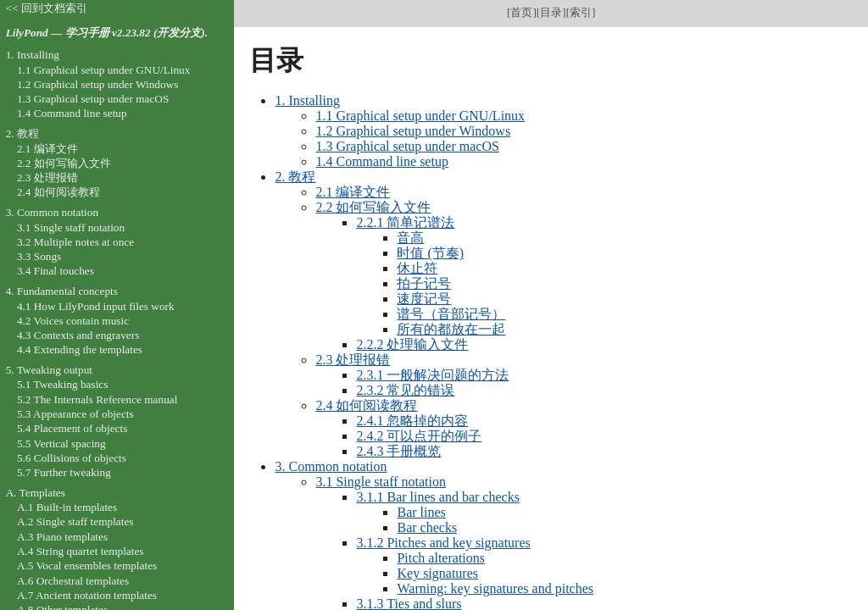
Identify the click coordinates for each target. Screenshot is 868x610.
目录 (551, 12)
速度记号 (424, 299)
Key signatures (437, 573)
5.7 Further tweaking (64, 472)
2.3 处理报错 (353, 360)
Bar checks (427, 527)
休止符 (417, 268)
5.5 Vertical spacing (61, 444)
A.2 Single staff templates (75, 521)
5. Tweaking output (49, 370)
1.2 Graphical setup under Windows (413, 131)
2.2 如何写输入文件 (373, 207)
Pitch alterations (441, 558)
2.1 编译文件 (353, 192)
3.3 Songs (39, 256)
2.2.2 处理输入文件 (412, 344)
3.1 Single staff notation (380, 482)
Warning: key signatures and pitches (495, 588)
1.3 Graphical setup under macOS (407, 146)
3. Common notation (331, 466)
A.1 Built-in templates (67, 507)
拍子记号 (424, 283)
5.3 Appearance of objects (75, 414)
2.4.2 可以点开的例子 (419, 436)
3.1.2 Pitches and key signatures (443, 543)
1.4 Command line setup (381, 161)
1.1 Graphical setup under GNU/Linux (420, 116)
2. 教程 (295, 177)
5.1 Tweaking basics (63, 384)
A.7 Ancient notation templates (87, 595)
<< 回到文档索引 (47, 8)
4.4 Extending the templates (80, 349)
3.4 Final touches (56, 271)
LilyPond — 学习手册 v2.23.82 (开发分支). (107, 33)
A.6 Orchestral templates (73, 581)
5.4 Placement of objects (72, 428)
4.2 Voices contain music (73, 321)
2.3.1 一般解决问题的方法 (432, 375)
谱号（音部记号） (451, 314)
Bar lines (421, 512)
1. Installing (307, 100)
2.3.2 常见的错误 (405, 390)
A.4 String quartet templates (81, 551)
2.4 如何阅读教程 (366, 405)
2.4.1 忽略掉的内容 (412, 421)
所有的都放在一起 (451, 329)
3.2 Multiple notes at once (75, 242)
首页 (521, 12)
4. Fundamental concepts (62, 291)
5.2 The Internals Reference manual (97, 399)
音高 (410, 238)
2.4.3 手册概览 (398, 451)
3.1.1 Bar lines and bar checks (437, 497)
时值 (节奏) (430, 253)
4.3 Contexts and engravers (78, 335)
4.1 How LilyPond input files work (96, 306)
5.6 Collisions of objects (72, 458)
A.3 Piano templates (62, 537)
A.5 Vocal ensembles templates (87, 566)
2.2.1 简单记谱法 (405, 222)
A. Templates (36, 493)
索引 (581, 12)
